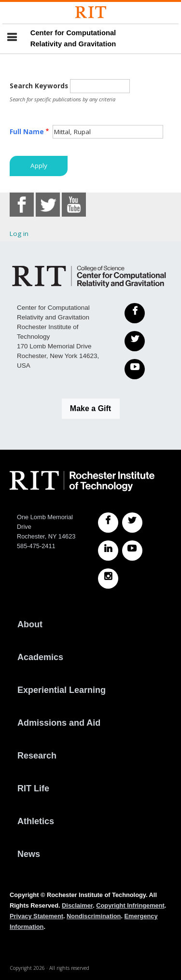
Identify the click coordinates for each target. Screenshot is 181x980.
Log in (19, 234)
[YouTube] (135, 369)
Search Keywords (39, 86)
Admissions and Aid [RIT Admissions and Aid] (59, 723)
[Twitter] (135, 341)
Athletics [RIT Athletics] (36, 821)
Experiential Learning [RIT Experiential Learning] (62, 690)
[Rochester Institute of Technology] (91, 12)
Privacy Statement (36, 916)
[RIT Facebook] (108, 523)
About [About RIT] (30, 624)
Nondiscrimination (94, 916)
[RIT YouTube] (132, 551)
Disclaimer (77, 905)
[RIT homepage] (82, 481)
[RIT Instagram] (108, 579)
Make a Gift (90, 408)
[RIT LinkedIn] (108, 551)
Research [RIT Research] (37, 756)
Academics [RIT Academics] (40, 657)
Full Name (27, 132)
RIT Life (33, 788)
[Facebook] (135, 313)
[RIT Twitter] (132, 523)
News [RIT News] (29, 854)
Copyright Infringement (130, 905)
